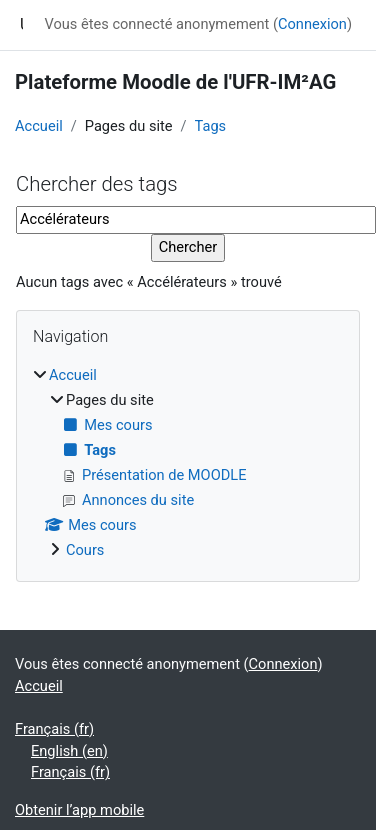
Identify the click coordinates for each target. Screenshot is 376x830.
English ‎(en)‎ (69, 751)
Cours (85, 550)
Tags (211, 126)
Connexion (312, 24)
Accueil (39, 126)
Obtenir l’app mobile (79, 810)
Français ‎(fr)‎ (54, 729)
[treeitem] (188, 463)
